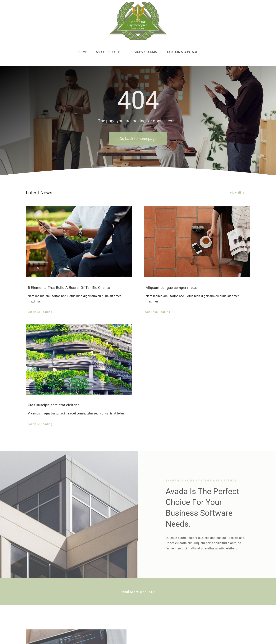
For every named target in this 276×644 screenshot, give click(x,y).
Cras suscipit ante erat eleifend (54, 405)
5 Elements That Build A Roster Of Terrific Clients (69, 288)
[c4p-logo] (138, 3)
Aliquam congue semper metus (172, 288)
